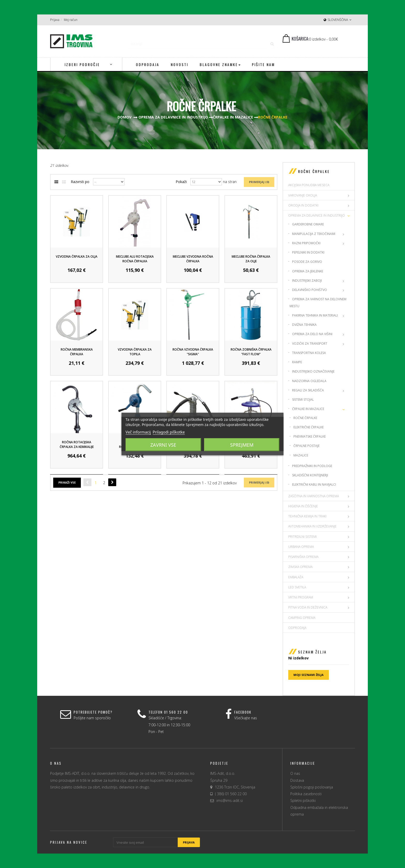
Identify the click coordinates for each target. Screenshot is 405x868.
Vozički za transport (310, 344)
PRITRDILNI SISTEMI (302, 537)
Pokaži (181, 182)
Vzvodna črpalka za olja (77, 257)
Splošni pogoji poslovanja (312, 787)
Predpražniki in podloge (312, 466)
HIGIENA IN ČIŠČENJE (303, 506)
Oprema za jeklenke (308, 271)
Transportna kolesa (309, 353)
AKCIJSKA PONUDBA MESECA (309, 185)
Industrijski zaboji (307, 281)
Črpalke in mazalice (308, 409)
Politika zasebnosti (306, 794)
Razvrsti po (80, 182)
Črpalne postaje (306, 446)
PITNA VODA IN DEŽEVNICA (308, 607)
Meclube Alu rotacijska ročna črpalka (135, 259)
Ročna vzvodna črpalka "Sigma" (193, 352)
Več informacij (138, 432)
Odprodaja (297, 628)
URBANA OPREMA (301, 547)
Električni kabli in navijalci (314, 484)
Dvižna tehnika (304, 325)
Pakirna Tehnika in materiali (315, 315)
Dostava (297, 780)
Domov (124, 117)
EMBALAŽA (296, 577)
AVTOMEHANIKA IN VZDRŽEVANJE (312, 526)
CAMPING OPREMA (302, 618)
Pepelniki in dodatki (308, 252)
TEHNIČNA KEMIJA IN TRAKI (307, 516)
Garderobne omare (308, 224)
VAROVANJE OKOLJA (303, 195)
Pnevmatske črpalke (310, 436)
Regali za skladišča (308, 390)
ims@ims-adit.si (230, 800)
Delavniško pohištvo (310, 290)
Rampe (297, 362)
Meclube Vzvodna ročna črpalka (193, 259)
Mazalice (301, 455)
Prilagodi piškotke (169, 432)
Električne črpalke (309, 427)
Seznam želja (312, 652)
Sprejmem (242, 445)
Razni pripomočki (306, 243)
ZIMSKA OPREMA (300, 567)
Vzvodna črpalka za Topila (135, 352)
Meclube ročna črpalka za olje (251, 259)
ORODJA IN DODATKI (303, 205)
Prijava (55, 20)
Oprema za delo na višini (312, 334)
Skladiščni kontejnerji (310, 475)
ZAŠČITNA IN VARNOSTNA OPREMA (314, 496)
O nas (295, 773)
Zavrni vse (163, 445)
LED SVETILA (297, 587)
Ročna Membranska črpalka (77, 352)
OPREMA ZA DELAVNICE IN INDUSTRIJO (317, 215)
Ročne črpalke (305, 418)
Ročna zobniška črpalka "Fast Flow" (251, 352)
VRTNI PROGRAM (301, 597)
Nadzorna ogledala (309, 381)
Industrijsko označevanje (313, 371)
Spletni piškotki (303, 800)
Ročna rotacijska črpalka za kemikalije (77, 444)
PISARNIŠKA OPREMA (303, 557)
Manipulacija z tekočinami (314, 234)
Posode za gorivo (307, 262)
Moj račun (71, 20)
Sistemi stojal (303, 400)
